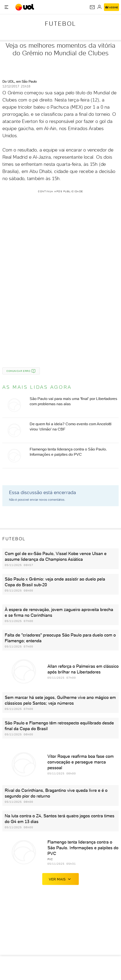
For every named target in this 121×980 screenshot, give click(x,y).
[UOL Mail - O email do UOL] (92, 7)
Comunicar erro (21, 371)
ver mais (60, 879)
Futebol (60, 24)
